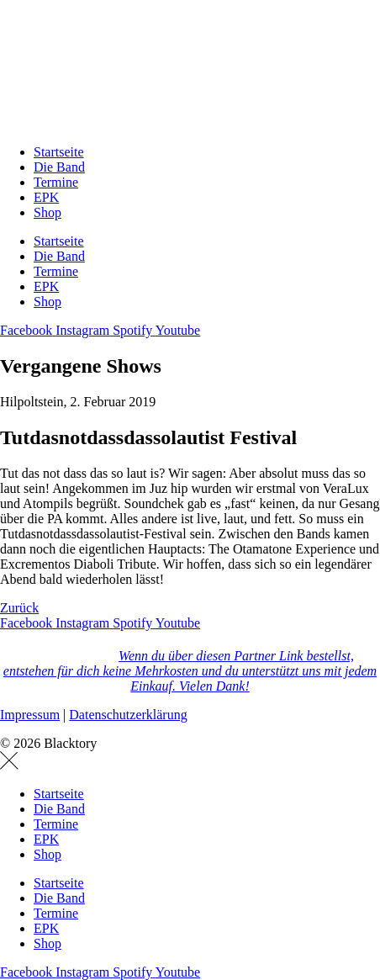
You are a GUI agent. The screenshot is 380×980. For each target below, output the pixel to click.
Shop (47, 212)
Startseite (59, 152)
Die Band (59, 167)
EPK (46, 197)
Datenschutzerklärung (128, 715)
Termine (56, 182)
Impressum (30, 715)
